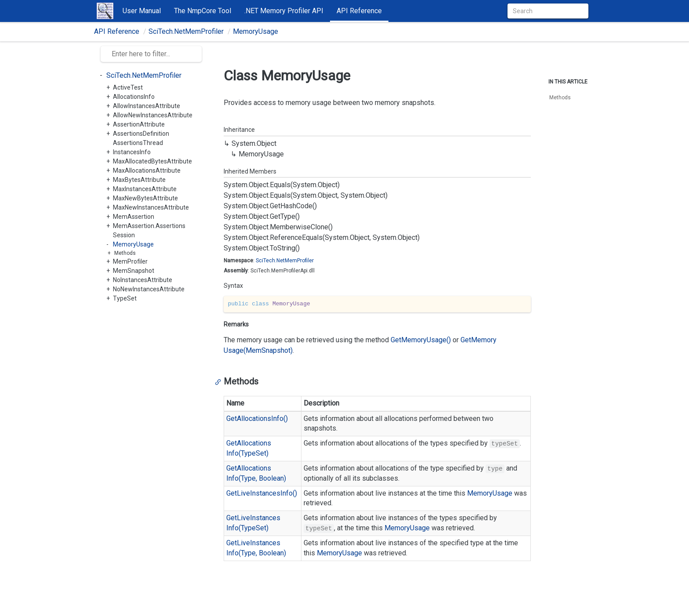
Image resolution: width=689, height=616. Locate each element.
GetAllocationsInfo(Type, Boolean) (256, 473)
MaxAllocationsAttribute (147, 170)
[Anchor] (220, 381)
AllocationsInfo (134, 97)
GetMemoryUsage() (421, 340)
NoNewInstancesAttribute (149, 289)
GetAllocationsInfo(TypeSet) (249, 448)
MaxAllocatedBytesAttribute (152, 161)
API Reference (359, 11)
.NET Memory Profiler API (284, 11)
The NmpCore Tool (203, 11)
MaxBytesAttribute (139, 180)
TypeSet (125, 298)
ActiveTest (128, 87)
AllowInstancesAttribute (147, 106)
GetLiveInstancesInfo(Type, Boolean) (256, 548)
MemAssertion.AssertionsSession (149, 230)
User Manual (142, 11)
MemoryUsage (256, 31)
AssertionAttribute (139, 124)
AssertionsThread (138, 143)
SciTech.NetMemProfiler (186, 31)
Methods (125, 253)
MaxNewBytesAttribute (145, 198)
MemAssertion (134, 217)
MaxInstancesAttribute (145, 189)
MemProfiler (130, 261)
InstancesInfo (132, 152)
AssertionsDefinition (141, 134)
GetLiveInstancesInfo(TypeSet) (253, 523)
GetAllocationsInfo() (257, 419)
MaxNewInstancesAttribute (151, 207)
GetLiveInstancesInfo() (262, 493)
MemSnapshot (134, 271)
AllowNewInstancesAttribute (153, 115)
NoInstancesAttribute (143, 280)
